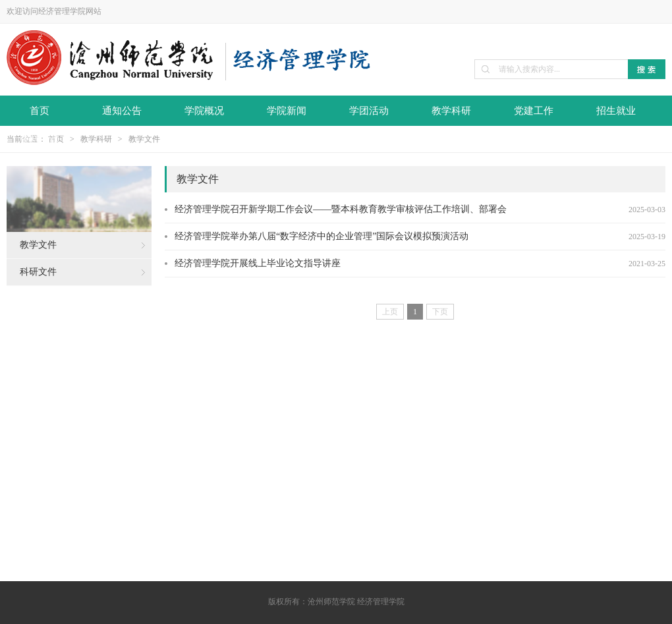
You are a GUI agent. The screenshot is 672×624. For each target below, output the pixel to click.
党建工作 (534, 111)
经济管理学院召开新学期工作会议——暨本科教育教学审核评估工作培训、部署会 (341, 209)
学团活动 (369, 111)
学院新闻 (287, 111)
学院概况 (204, 111)
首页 (40, 111)
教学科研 (451, 111)
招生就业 (616, 111)
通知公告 (122, 111)
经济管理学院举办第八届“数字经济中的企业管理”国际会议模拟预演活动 (322, 236)
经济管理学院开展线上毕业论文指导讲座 (258, 263)
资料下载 (40, 140)
